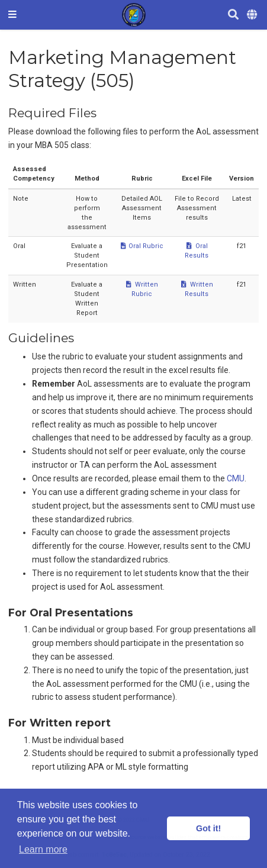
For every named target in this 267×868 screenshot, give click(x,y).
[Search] (233, 15)
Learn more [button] (43, 849)
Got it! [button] (208, 828)
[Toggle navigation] (12, 15)
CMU (236, 478)
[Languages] (253, 15)
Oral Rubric (142, 246)
